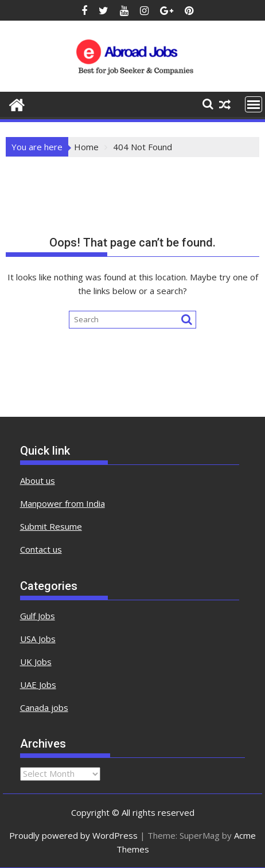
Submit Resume (51, 526)
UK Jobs (36, 662)
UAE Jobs (38, 685)
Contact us (41, 549)
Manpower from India (63, 503)
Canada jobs (44, 707)
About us (38, 480)
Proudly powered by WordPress (73, 835)
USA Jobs (38, 639)
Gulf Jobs (38, 616)
